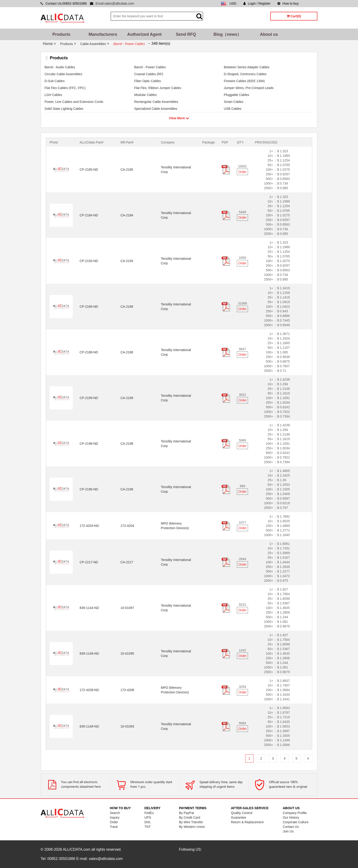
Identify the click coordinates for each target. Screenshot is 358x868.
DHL (148, 822)
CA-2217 (127, 562)
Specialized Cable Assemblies (156, 109)
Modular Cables (146, 95)
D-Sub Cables (55, 81)
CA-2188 (127, 352)
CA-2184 (127, 215)
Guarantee (239, 817)
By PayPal (186, 813)
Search (115, 813)
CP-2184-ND (89, 215)
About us (269, 34)
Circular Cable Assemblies (63, 74)
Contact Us (291, 827)
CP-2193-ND (89, 261)
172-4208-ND (89, 690)
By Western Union (192, 827)
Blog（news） (227, 34)
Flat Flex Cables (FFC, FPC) (65, 88)
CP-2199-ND (89, 398)
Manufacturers (103, 34)
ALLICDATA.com (76, 849)
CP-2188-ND (89, 352)
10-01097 (127, 608)
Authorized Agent (144, 34)
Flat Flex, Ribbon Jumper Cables (158, 88)
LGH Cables (53, 95)
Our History (291, 817)
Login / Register (257, 3)
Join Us (288, 831)
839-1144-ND (89, 608)
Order (242, 172)
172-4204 (127, 526)
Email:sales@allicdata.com (115, 3)
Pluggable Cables (236, 95)
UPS (148, 817)
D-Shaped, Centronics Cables (245, 74)
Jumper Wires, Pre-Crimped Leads (249, 88)
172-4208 (127, 690)
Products (61, 34)
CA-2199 (127, 398)
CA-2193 (127, 261)
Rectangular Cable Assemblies (156, 102)
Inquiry (115, 817)
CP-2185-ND (89, 170)
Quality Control (242, 813)
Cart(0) (294, 16)
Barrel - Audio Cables (60, 67)
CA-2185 (127, 170)
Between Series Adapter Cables (247, 67)
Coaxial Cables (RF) (149, 74)
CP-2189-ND (89, 307)
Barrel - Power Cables (150, 67)
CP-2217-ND (89, 562)
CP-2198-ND (89, 444)
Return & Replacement (247, 822)
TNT (148, 827)
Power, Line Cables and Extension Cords (74, 102)
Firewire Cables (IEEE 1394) (244, 81)
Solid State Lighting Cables (64, 109)
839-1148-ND (89, 726)
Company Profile (295, 813)
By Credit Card (190, 817)
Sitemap (312, 3)
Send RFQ (186, 34)
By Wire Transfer (191, 822)
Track (114, 827)
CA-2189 (127, 307)
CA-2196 (127, 489)
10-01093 (127, 726)
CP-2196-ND (89, 489)
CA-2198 (127, 444)
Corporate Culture (296, 822)
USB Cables (233, 109)
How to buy (288, 3)
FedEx (149, 813)
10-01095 (127, 653)
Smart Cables (234, 102)
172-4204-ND (89, 526)
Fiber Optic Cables (148, 81)
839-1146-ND (89, 653)
